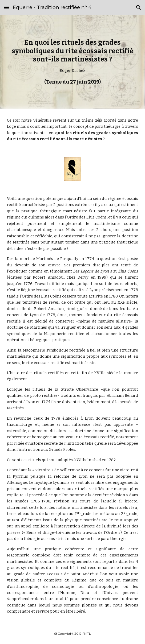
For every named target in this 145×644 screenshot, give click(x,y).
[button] (6, 7)
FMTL (87, 633)
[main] (72, 62)
